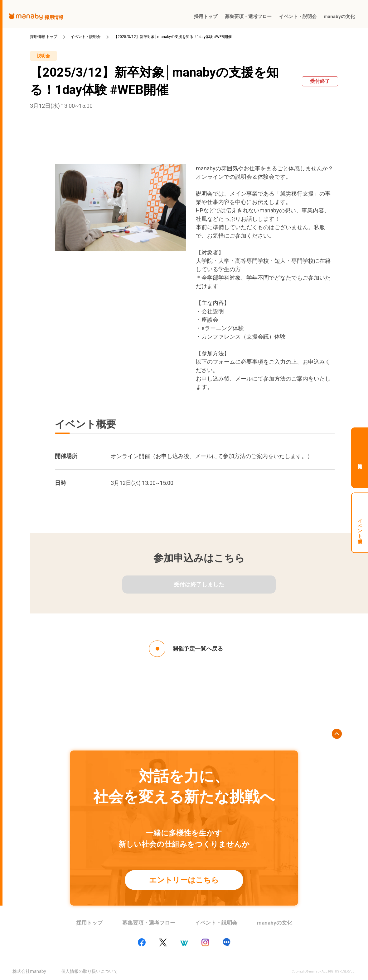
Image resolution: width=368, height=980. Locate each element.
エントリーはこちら (184, 880)
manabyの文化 (275, 923)
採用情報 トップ (44, 37)
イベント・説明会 (85, 37)
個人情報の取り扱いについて (90, 971)
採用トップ (89, 923)
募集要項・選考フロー (149, 923)
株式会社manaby (29, 971)
